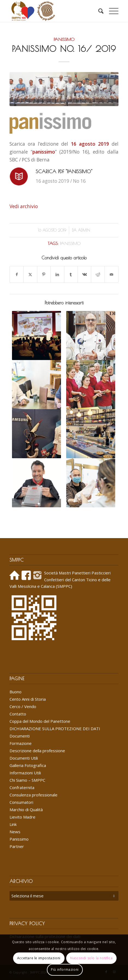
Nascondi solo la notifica (91, 958)
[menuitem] (98, 11)
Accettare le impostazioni (39, 958)
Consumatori (21, 802)
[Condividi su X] (30, 274)
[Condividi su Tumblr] (71, 274)
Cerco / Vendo (23, 706)
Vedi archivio (24, 206)
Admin (84, 230)
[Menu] (111, 11)
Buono (16, 692)
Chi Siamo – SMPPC (27, 780)
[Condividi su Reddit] (98, 274)
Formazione (21, 743)
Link (13, 824)
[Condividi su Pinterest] (44, 274)
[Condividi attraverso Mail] (112, 274)
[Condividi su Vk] (85, 274)
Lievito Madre (22, 817)
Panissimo (64, 39)
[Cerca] (98, 11)
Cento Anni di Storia (28, 699)
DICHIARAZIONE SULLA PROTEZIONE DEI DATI (55, 729)
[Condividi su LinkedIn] (57, 274)
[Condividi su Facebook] (17, 274)
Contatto (18, 714)
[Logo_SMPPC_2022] (53, 11)
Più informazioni (65, 969)
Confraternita (22, 787)
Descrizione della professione (37, 751)
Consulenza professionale (33, 795)
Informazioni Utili (25, 773)
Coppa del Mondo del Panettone (40, 721)
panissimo (70, 243)
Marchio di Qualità (26, 810)
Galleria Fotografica (28, 765)
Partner (17, 846)
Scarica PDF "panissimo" (64, 171)
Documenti (20, 736)
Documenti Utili (24, 758)
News (15, 832)
